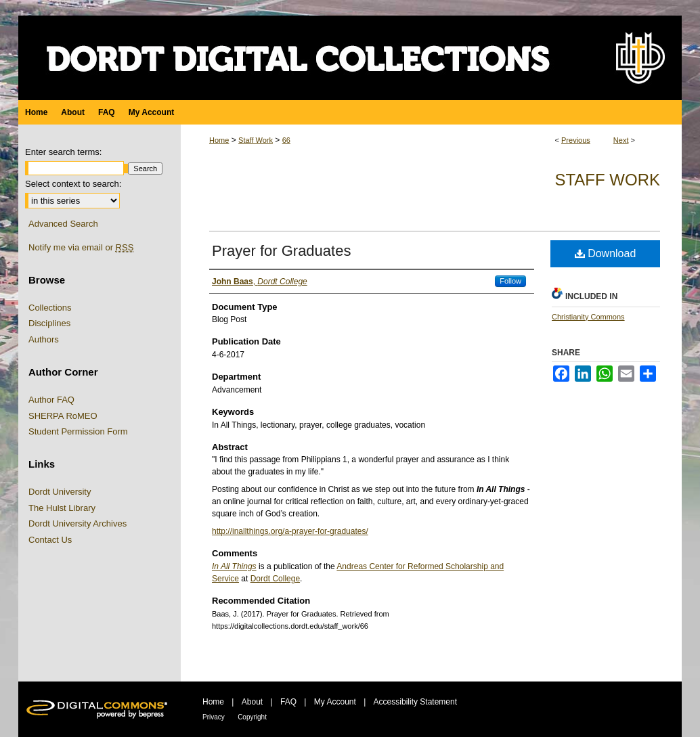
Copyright (252, 717)
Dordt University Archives (78, 523)
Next (621, 140)
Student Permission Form (78, 431)
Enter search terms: (63, 152)
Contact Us (50, 540)
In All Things (234, 566)
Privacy (214, 717)
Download (606, 253)
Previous (576, 140)
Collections (50, 308)
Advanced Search (63, 224)
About (252, 702)
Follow (510, 281)
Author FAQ (51, 400)
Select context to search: (73, 184)
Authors (44, 339)
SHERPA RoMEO (63, 416)
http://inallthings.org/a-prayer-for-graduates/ (290, 531)
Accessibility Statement (415, 702)
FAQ (288, 702)
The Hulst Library (62, 508)
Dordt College (275, 579)
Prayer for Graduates (281, 251)
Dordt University (60, 492)
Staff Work (256, 140)
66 (286, 140)
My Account (335, 702)
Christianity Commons (588, 317)
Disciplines (49, 323)
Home (219, 140)
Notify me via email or (81, 248)
